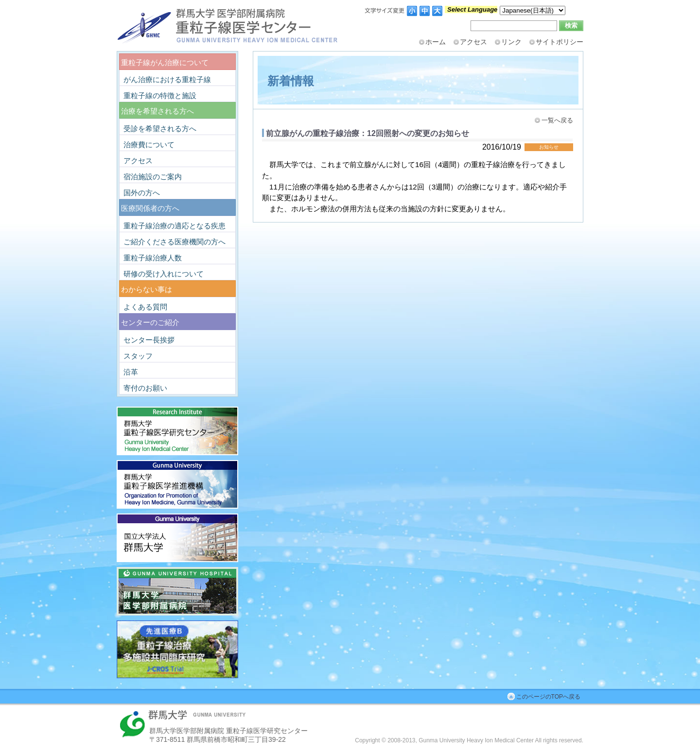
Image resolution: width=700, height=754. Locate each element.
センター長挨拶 (149, 340)
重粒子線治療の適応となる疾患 (175, 226)
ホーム (436, 42)
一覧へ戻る (557, 120)
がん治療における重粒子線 (167, 79)
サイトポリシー (560, 42)
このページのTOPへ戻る (548, 697)
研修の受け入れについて (164, 274)
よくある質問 (145, 307)
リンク (511, 42)
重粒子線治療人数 (153, 258)
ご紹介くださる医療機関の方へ (175, 242)
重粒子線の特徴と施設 (160, 95)
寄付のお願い (145, 388)
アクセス (473, 42)
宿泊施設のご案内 (153, 177)
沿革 (131, 372)
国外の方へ (142, 193)
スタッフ (138, 356)
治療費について (149, 145)
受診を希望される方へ (160, 129)
